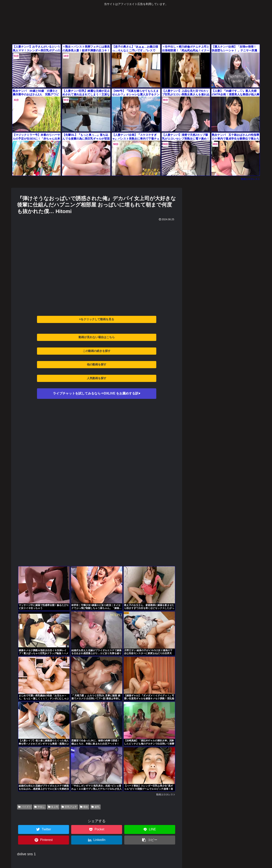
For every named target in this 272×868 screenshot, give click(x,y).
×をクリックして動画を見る (97, 319)
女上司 (53, 807)
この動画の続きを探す (97, 351)
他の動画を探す (97, 364)
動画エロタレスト (251, 179)
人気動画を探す (97, 378)
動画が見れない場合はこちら (97, 337)
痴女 (84, 807)
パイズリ (25, 807)
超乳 (95, 807)
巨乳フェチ (69, 807)
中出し (40, 807)
